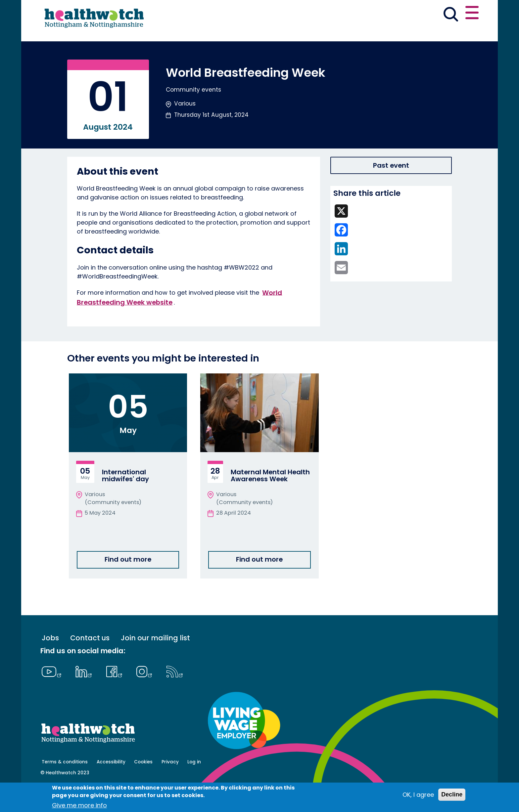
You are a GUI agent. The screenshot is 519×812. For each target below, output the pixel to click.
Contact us (447, 14)
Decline (452, 794)
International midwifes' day (125, 499)
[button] (382, 15)
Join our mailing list (155, 661)
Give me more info (79, 805)
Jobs (50, 661)
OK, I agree (418, 795)
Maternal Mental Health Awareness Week (270, 499)
